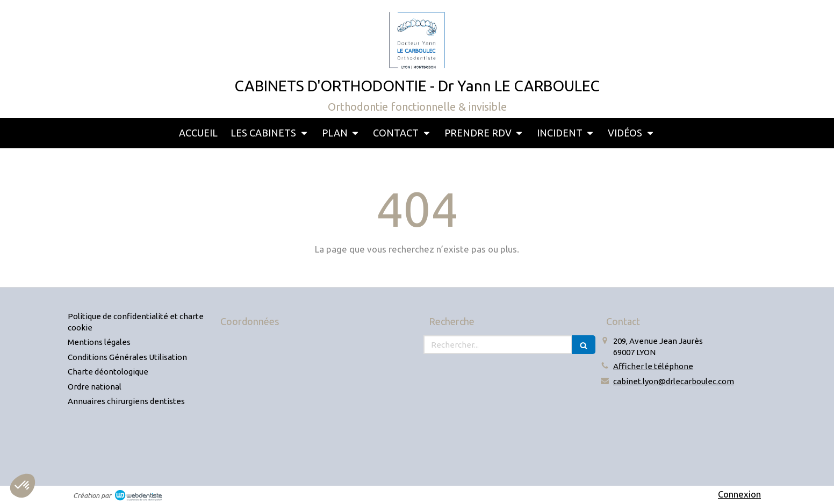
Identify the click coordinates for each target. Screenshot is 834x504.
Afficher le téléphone (653, 366)
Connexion (739, 494)
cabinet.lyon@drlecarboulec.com (674, 381)
